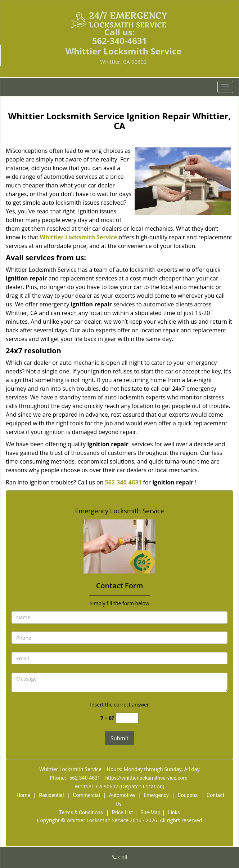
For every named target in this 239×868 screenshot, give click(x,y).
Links (174, 812)
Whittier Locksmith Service (78, 237)
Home (23, 795)
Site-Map (150, 812)
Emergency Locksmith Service (119, 511)
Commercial (86, 795)
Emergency (156, 795)
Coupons (188, 795)
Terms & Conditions (81, 812)
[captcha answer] (127, 718)
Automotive (122, 795)
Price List (122, 812)
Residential (52, 795)
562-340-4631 (120, 41)
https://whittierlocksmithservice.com (146, 778)
